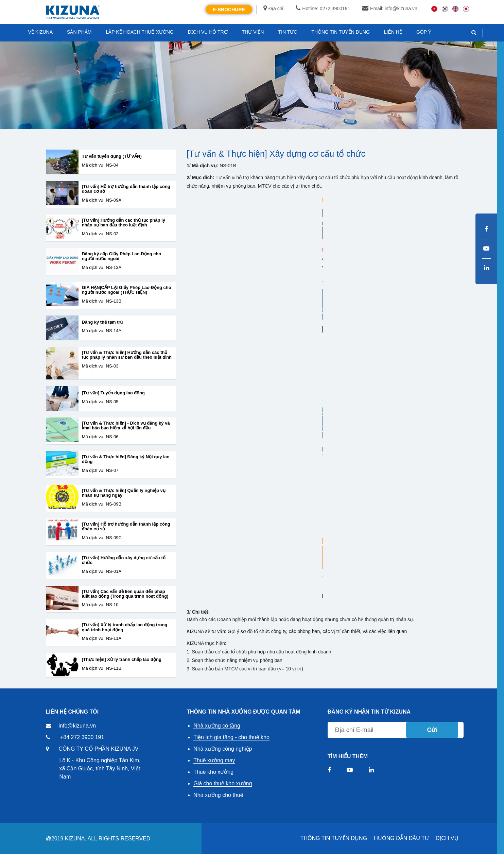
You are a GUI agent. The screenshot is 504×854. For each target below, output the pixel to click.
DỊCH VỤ (447, 838)
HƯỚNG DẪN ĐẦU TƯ (401, 838)
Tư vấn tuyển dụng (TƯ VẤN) (112, 156)
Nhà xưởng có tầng (217, 726)
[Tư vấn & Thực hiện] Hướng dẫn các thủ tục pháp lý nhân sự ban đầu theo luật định (127, 355)
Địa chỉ (274, 8)
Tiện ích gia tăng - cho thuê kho (231, 737)
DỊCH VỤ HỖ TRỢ (208, 32)
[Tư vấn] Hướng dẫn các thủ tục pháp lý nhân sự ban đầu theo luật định (124, 223)
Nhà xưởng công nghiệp (223, 749)
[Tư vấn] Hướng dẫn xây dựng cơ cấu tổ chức (124, 560)
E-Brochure (229, 10)
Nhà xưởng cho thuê (218, 795)
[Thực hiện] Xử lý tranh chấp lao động (122, 660)
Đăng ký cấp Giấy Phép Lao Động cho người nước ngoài (122, 256)
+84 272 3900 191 (82, 737)
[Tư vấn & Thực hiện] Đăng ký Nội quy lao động (126, 459)
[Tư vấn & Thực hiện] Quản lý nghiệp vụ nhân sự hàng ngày (124, 493)
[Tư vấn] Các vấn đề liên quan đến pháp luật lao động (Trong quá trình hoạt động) (125, 594)
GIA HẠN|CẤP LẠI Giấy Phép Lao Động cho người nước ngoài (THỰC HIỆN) (127, 290)
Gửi (432, 730)
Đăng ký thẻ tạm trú (102, 322)
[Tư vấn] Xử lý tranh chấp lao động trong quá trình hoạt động (125, 627)
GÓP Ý (424, 32)
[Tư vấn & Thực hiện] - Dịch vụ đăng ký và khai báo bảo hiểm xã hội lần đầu (126, 426)
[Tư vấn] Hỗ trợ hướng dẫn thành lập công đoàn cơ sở (126, 189)
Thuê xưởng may (214, 760)
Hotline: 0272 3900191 (323, 8)
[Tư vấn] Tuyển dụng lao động (113, 393)
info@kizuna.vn (77, 726)
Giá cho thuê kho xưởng (223, 783)
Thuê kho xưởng (213, 772)
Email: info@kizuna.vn (390, 8)
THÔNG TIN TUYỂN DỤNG (334, 838)
